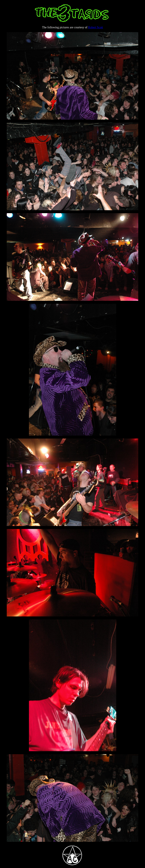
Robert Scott (96, 27)
